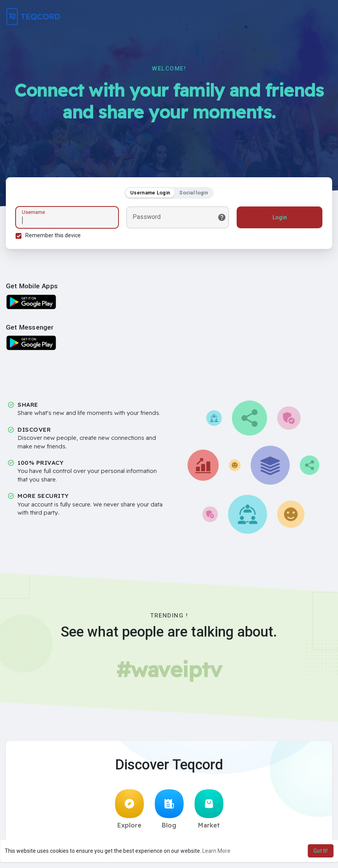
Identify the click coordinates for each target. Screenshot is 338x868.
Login (280, 217)
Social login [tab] (194, 193)
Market (209, 809)
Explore (129, 809)
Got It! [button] (320, 851)
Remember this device (53, 235)
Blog (169, 809)
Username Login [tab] (150, 193)
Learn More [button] (216, 851)
